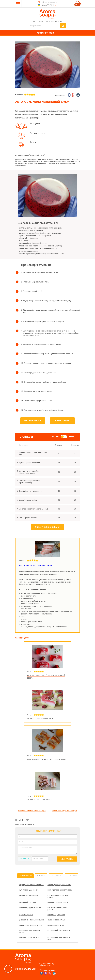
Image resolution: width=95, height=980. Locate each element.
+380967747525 (47, 5)
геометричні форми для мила (60, 890)
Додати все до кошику (48, 527)
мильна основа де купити (58, 902)
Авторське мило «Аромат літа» (40, 800)
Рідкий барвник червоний (29, 463)
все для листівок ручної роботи (57, 909)
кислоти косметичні (56, 925)
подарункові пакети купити (59, 930)
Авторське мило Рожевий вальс (40, 719)
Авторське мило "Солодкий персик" (36, 565)
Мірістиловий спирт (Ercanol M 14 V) (33, 509)
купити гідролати (26, 915)
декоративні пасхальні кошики (32, 920)
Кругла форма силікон (28, 518)
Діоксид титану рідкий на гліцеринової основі (29, 472)
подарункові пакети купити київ (59, 938)
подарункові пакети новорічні (31, 885)
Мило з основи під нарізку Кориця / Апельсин (46, 759)
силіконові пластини (27, 902)
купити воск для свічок (29, 890)
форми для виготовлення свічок (30, 931)
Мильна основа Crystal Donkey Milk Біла (33, 453)
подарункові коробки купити (31, 925)
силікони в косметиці (56, 920)
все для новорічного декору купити (59, 896)
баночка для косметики (29, 937)
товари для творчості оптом (59, 885)
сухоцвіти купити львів (29, 895)
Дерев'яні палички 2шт (28, 500)
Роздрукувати (62, 421)
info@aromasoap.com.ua (49, 2)
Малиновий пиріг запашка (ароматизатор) (29, 482)
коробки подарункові (56, 915)
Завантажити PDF (33, 421)
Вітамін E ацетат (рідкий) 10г (31, 491)
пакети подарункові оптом (30, 907)
